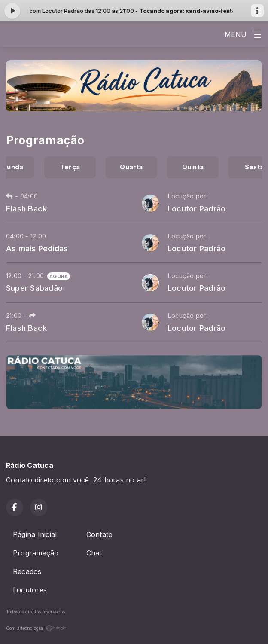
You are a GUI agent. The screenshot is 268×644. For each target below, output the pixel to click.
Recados (27, 571)
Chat (94, 553)
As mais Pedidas (37, 248)
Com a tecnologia (36, 628)
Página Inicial (35, 534)
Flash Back (26, 208)
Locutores (30, 590)
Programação (36, 553)
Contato (100, 534)
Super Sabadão (34, 288)
